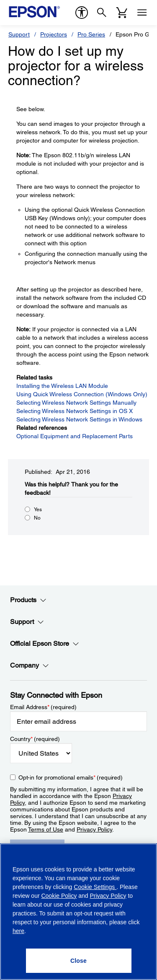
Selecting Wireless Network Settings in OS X (75, 411)
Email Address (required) (43, 707)
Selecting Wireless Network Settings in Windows (79, 419)
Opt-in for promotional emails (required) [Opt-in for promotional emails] (71, 777)
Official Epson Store (45, 644)
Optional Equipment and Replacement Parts (75, 436)
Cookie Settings (95, 887)
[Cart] (122, 13)
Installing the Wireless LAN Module (62, 386)
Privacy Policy (94, 829)
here (18, 931)
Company (30, 665)
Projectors (54, 34)
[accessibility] (82, 13)
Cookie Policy (59, 896)
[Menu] (142, 13)
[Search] (102, 13)
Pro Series (91, 34)
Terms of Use (46, 829)
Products (28, 600)
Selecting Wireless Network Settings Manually (76, 403)
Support (19, 34)
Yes (38, 509)
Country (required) (35, 739)
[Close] (79, 961)
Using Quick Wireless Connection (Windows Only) (82, 394)
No (37, 518)
